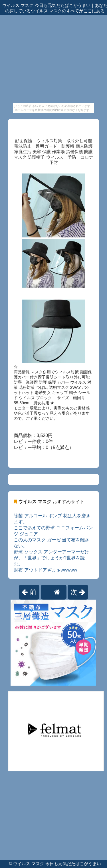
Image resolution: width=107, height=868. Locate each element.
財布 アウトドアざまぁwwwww (45, 570)
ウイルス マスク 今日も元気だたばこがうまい (57, 864)
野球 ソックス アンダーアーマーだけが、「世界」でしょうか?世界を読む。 (52, 558)
